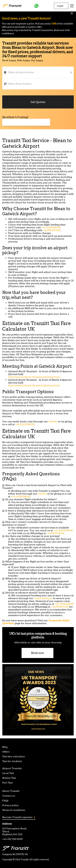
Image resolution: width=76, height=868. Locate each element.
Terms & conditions (14, 810)
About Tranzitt (11, 791)
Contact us (9, 796)
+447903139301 (52, 230)
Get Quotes (38, 102)
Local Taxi (8, 773)
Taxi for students (12, 761)
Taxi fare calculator (14, 756)
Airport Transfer (12, 768)
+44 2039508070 (51, 227)
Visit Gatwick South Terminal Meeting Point (34, 385)
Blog (5, 747)
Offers (6, 752)
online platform (43, 598)
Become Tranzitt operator (19, 817)
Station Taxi (9, 778)
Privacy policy (10, 805)
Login (60, 6)
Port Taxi (7, 783)
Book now (37, 653)
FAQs (5, 801)
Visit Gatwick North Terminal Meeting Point (34, 377)
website (53, 422)
